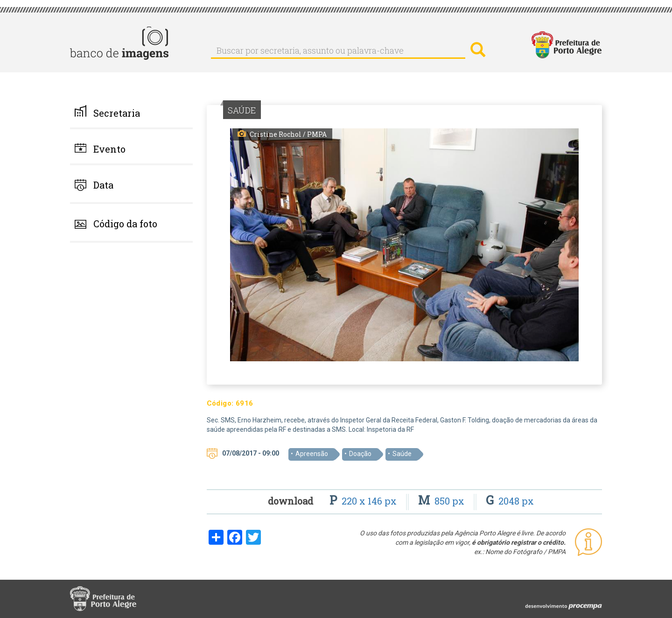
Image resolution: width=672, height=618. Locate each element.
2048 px (510, 501)
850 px (442, 501)
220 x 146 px (364, 501)
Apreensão (312, 454)
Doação (360, 454)
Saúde (402, 454)
